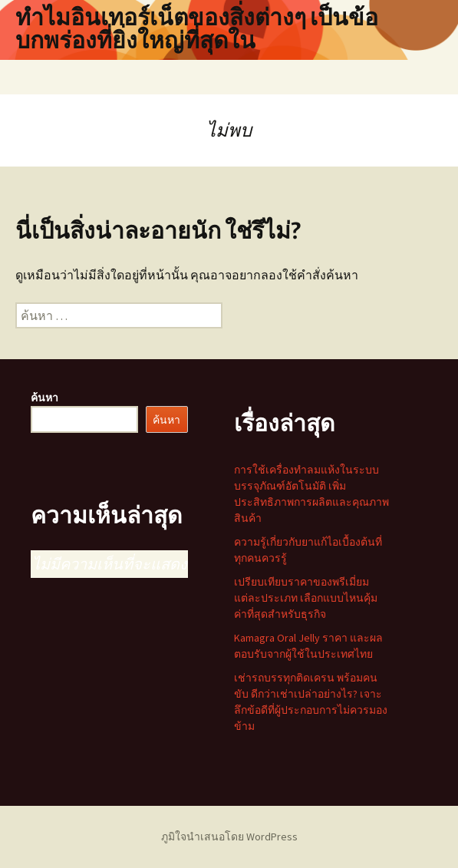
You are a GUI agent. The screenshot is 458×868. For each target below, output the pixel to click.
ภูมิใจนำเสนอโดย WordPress (229, 837)
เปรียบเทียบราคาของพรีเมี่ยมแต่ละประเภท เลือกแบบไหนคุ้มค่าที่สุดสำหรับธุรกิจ (306, 598)
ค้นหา (44, 398)
